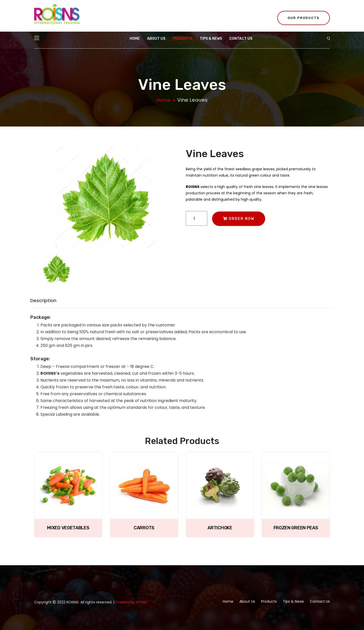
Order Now (239, 219)
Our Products (304, 18)
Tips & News (211, 39)
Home (135, 39)
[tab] (56, 271)
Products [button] (183, 39)
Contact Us (241, 39)
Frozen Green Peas (296, 528)
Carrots (144, 528)
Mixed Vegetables (68, 528)
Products (269, 601)
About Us (156, 39)
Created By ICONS (131, 602)
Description (43, 300)
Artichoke (220, 528)
